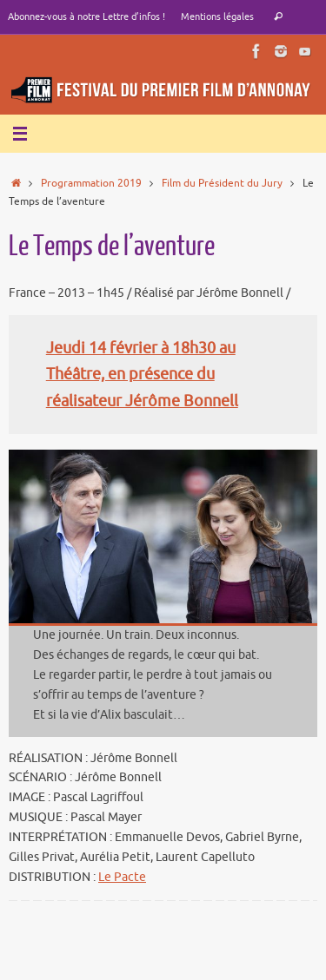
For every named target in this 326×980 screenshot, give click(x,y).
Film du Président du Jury (222, 183)
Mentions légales (217, 16)
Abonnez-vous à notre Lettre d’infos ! (86, 16)
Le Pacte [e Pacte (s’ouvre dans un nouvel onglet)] (122, 877)
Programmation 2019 (91, 183)
